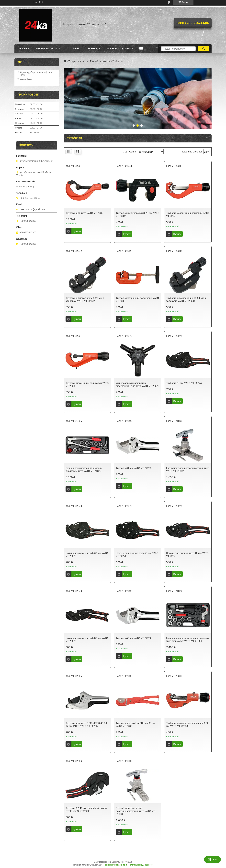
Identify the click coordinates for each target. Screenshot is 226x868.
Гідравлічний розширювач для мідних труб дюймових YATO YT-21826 (187, 639)
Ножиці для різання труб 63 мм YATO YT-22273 (87, 554)
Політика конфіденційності (141, 865)
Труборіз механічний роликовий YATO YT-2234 (188, 214)
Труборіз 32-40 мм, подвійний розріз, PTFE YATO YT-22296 (86, 809)
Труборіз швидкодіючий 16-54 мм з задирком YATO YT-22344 (186, 299)
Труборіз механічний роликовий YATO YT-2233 (87, 384)
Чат (212, 859)
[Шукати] (204, 49)
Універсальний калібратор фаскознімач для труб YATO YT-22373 (137, 384)
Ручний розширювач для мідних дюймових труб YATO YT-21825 (84, 469)
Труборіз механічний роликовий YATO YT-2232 (137, 299)
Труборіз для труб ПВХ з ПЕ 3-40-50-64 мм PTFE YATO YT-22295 (87, 724)
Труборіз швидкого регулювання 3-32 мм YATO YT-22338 (187, 724)
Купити (77, 231)
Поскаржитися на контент (115, 865)
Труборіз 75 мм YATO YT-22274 (184, 383)
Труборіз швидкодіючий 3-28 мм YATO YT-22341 (138, 214)
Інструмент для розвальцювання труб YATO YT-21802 (188, 469)
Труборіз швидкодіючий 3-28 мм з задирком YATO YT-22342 (85, 299)
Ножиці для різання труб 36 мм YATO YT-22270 (87, 639)
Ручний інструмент (100, 61)
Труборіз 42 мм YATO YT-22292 (134, 638)
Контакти (94, 49)
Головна (23, 49)
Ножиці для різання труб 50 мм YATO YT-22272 (137, 554)
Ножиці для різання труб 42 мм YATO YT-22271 (187, 554)
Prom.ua (128, 862)
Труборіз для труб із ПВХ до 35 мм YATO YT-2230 (136, 724)
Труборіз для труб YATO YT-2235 (84, 213)
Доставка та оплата (120, 49)
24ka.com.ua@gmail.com (32, 209)
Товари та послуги (48, 49)
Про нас (76, 49)
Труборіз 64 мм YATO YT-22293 (134, 468)
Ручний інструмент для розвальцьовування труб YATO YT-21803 (136, 811)
